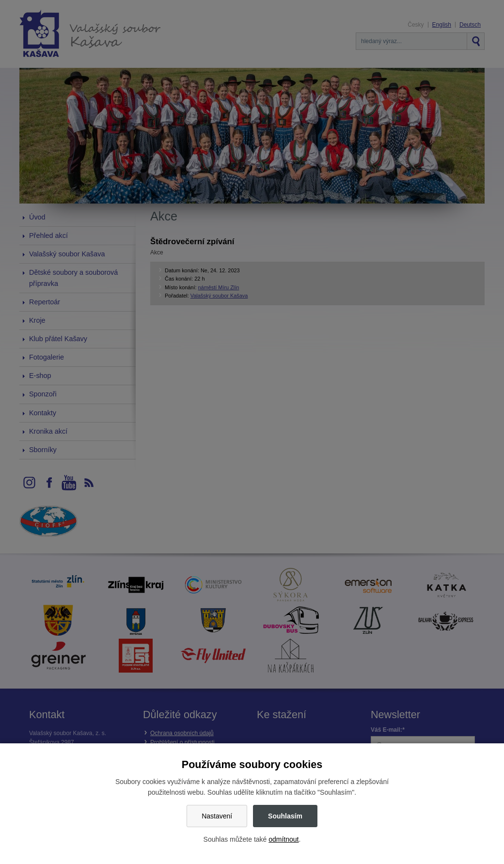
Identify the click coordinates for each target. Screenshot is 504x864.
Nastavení (217, 816)
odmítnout (283, 839)
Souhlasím (285, 816)
